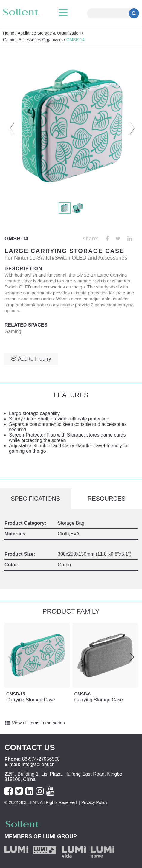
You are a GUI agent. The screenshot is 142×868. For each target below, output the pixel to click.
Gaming (13, 331)
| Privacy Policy (93, 802)
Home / (10, 33)
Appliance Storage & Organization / (50, 33)
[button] (132, 657)
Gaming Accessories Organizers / (34, 40)
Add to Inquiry (31, 359)
